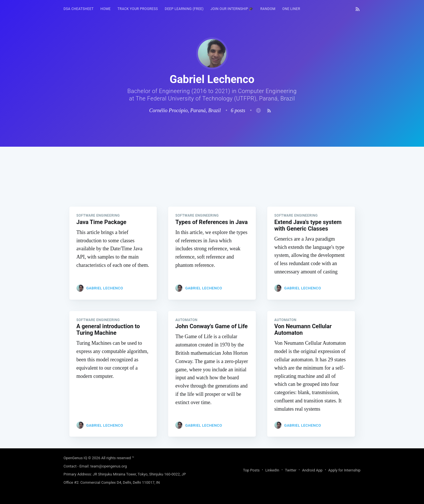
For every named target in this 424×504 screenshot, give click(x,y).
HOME (106, 9)
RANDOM (268, 9)
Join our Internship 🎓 (232, 9)
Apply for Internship (344, 470)
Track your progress (138, 9)
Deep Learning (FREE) (184, 9)
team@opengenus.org (109, 466)
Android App (312, 470)
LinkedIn (272, 470)
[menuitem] (79, 9)
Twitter (291, 470)
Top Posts (251, 470)
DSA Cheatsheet (79, 9)
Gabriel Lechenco (105, 288)
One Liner (291, 9)
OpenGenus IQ (76, 458)
